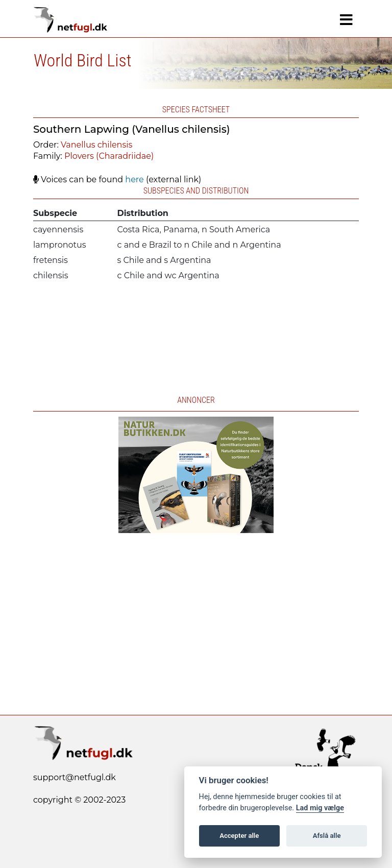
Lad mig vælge (320, 808)
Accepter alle (239, 836)
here (134, 179)
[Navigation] (346, 20)
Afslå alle (327, 836)
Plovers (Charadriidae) (109, 156)
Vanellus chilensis (96, 145)
